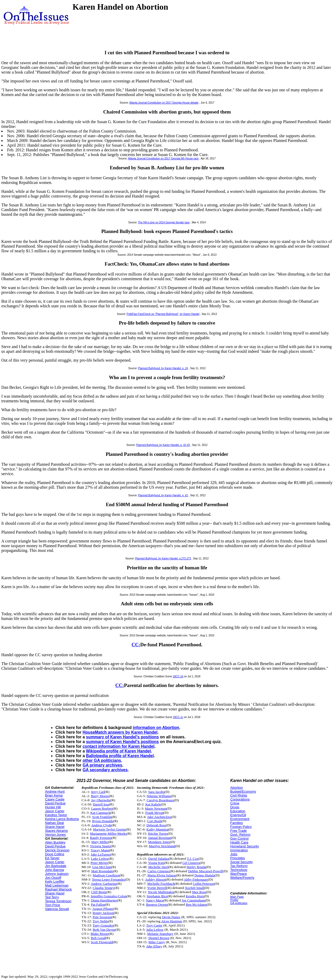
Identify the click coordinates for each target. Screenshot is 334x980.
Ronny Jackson (103, 913)
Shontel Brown (159, 938)
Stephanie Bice (157, 896)
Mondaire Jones (159, 842)
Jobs (234, 854)
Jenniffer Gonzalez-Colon (109, 896)
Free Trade (238, 831)
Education (238, 811)
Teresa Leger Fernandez (109, 879)
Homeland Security (244, 846)
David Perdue (55, 803)
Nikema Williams (159, 796)
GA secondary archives (105, 770)
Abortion (236, 788)
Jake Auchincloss (159, 817)
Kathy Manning (157, 829)
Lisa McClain (102, 867)
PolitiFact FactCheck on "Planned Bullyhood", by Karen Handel (163, 314)
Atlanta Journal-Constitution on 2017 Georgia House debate (164, 103)
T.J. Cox (193, 859)
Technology (239, 870)
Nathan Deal (54, 823)
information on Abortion (156, 728)
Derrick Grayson (57, 850)
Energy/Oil (238, 815)
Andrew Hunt (55, 791)
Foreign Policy (241, 827)
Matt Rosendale (102, 871)
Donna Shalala (205, 875)
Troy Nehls (100, 921)
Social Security (241, 862)
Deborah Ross (156, 825)
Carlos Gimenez (159, 871)
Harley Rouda (196, 867)
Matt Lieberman (57, 885)
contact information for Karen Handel (118, 746)
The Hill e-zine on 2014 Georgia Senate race (164, 222)
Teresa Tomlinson (58, 901)
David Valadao (159, 859)
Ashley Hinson (156, 879)
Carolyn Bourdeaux (160, 800)
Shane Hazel (55, 827)
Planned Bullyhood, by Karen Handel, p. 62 (163, 495)
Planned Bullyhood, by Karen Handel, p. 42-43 (163, 445)
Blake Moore (100, 934)
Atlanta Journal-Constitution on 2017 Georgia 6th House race (163, 159)
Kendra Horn (195, 896)
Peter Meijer (99, 863)
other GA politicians (102, 760)
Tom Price (52, 905)
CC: (136, 645)
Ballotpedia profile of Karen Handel (120, 756)
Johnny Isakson (57, 874)
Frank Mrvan (154, 813)
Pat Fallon (98, 904)
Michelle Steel (158, 867)
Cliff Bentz (99, 892)
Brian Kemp (54, 795)
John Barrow (54, 870)
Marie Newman (156, 808)
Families (236, 823)
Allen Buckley (55, 842)
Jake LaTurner (101, 854)
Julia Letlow (155, 930)
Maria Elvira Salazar (162, 875)
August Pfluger (103, 909)
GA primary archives (102, 765)
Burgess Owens (157, 904)
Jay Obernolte (101, 800)
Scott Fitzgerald (102, 942)
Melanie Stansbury (160, 934)
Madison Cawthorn (106, 875)
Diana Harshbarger (104, 900)
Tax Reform (239, 866)
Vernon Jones (55, 835)
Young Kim (156, 863)
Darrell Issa (101, 804)
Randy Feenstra (101, 838)
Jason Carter (55, 811)
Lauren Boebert (102, 808)
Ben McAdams (196, 904)
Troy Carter (154, 925)
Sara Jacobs (156, 792)
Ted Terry (52, 897)
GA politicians (239, 903)
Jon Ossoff (53, 878)
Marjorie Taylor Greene (110, 829)
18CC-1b (178, 676)
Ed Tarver (52, 858)
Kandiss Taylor (56, 815)
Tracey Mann (100, 850)
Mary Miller (100, 842)
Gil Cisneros (191, 863)
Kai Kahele (153, 804)
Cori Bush (154, 821)
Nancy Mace (155, 900)
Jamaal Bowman (159, 838)
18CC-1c (178, 717)
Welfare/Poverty (242, 878)
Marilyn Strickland (162, 846)
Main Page (237, 897)
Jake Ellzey (154, 946)
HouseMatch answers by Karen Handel (120, 732)
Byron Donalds (103, 821)
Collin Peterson (204, 884)
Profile (234, 900)
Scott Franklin (102, 817)
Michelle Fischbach (161, 884)
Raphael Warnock (58, 889)
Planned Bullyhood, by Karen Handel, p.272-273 (163, 558)
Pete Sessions (102, 917)
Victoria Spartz (100, 846)
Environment (240, 819)
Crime (235, 803)
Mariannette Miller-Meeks (108, 833)
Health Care (239, 842)
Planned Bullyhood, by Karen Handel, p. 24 (163, 368)
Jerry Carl (98, 792)
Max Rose (199, 892)
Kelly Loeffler (55, 882)
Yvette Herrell (157, 888)
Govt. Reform (240, 835)
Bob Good (98, 938)
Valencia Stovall (57, 909)
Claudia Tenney (104, 888)
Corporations (240, 799)
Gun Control (239, 838)
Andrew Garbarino (104, 884)
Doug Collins (55, 854)
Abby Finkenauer (196, 879)
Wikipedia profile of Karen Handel (118, 751)
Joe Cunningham (193, 900)
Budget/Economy (243, 791)
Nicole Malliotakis (161, 892)
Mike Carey (157, 942)
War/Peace (238, 874)
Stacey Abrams (56, 831)
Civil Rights (239, 795)
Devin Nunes (171, 917)
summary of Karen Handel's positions (122, 737)
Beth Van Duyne (104, 930)
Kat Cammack (100, 813)
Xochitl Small (195, 888)
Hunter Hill (53, 807)
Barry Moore (100, 796)
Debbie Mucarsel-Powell (205, 871)
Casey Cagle (55, 799)
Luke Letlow (100, 859)
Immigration (239, 850)
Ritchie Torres (158, 833)
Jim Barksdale (56, 866)
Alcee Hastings (172, 921)
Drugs (235, 807)
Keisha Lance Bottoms (62, 819)
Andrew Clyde (101, 825)
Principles (237, 858)
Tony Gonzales (103, 925)
